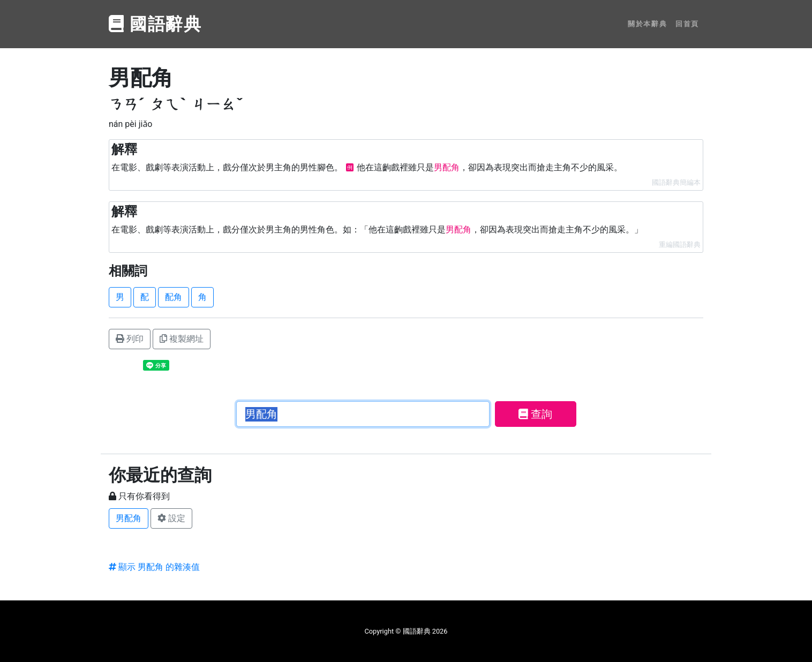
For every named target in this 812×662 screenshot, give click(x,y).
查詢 (535, 414)
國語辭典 (155, 24)
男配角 (129, 518)
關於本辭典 (647, 24)
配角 (174, 297)
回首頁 (687, 24)
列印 (130, 339)
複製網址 (182, 339)
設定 (171, 518)
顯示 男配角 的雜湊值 (154, 567)
